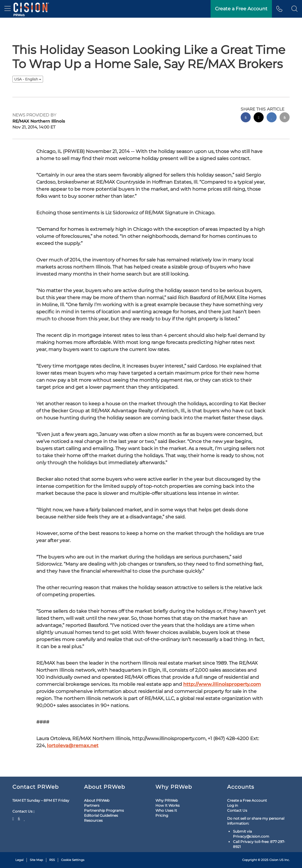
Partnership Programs (104, 810)
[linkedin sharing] (272, 118)
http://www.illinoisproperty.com (222, 684)
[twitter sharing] (259, 118)
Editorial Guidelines (101, 815)
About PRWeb (97, 800)
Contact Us (23, 811)
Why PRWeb (167, 800)
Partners (92, 805)
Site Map (36, 860)
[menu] (8, 9)
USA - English (28, 79)
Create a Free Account (247, 800)
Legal (19, 860)
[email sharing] (285, 118)
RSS (52, 860)
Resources (93, 820)
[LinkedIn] (25, 818)
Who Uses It (166, 810)
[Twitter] (14, 818)
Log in (233, 805)
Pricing (162, 815)
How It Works (168, 805)
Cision (274, 860)
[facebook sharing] (246, 118)
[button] (294, 9)
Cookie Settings (73, 860)
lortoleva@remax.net (73, 746)
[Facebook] (19, 818)
